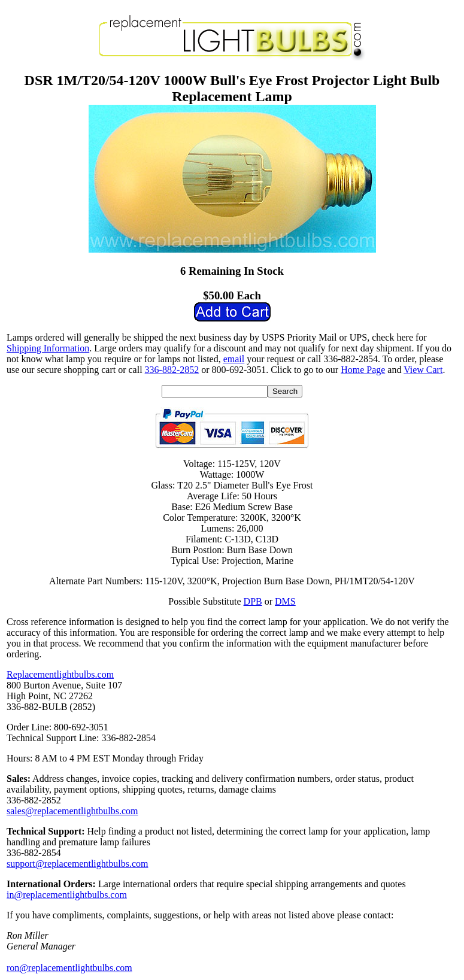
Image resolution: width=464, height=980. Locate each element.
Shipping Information (48, 348)
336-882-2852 (172, 370)
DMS (285, 601)
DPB (253, 601)
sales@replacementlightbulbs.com (72, 811)
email (234, 359)
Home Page (363, 370)
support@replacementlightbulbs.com (77, 864)
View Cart (423, 370)
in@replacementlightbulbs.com (67, 895)
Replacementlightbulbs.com (60, 674)
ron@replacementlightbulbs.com (69, 968)
